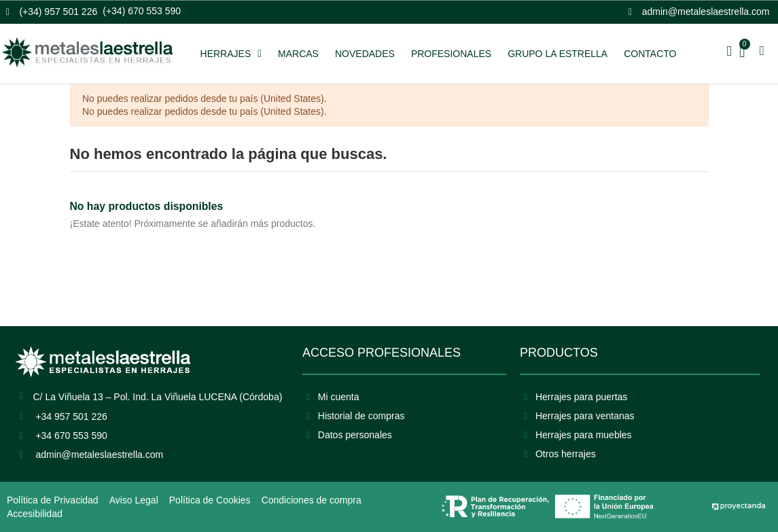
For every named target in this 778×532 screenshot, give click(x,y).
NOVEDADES (365, 54)
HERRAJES (231, 54)
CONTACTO (650, 54)
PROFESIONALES (451, 54)
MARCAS (298, 54)
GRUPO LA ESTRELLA (558, 54)
